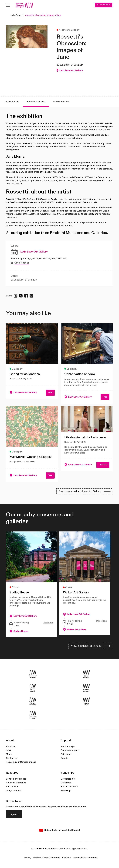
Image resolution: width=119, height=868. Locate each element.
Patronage (66, 754)
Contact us (12, 758)
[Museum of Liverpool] (33, 674)
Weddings (66, 791)
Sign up (14, 814)
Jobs (8, 750)
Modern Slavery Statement (47, 858)
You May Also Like (36, 102)
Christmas (66, 783)
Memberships (68, 746)
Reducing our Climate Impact (21, 762)
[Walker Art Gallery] (33, 701)
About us (11, 746)
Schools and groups (16, 779)
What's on (16, 15)
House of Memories (16, 783)
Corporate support (70, 750)
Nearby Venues (61, 102)
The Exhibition (11, 102)
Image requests (14, 791)
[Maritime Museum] (86, 688)
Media (9, 754)
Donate (64, 758)
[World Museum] (86, 674)
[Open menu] (8, 5)
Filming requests (69, 787)
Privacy (27, 858)
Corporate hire (68, 779)
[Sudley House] (86, 701)
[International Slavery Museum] (33, 688)
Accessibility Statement (85, 858)
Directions (48, 623)
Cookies (67, 858)
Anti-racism (12, 787)
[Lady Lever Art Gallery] (33, 715)
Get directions (22, 263)
